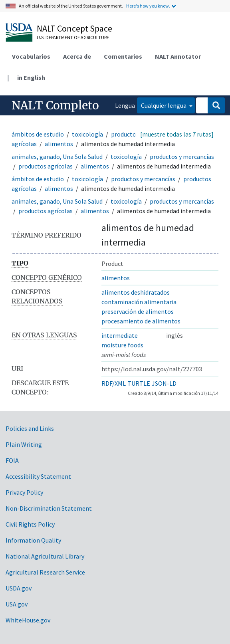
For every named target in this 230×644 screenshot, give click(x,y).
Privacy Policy (24, 492)
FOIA (12, 460)
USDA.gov (19, 588)
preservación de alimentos (138, 311)
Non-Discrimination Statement (49, 508)
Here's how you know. (148, 6)
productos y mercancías (182, 157)
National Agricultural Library (45, 556)
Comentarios (123, 56)
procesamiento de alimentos (141, 321)
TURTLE (139, 383)
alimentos (59, 144)
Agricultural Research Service (45, 572)
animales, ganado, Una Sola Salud (57, 157)
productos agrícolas (46, 166)
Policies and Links (30, 428)
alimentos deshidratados (136, 292)
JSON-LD (164, 383)
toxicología (87, 134)
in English (31, 77)
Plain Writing (24, 444)
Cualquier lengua (164, 105)
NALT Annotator (178, 56)
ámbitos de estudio (38, 134)
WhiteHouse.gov (28, 620)
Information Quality (33, 540)
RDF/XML (114, 383)
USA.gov (17, 604)
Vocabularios (31, 56)
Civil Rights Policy (30, 524)
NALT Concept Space (74, 28)
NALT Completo (55, 105)
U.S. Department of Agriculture (73, 37)
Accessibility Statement (38, 476)
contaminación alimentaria (139, 302)
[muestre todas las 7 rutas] (177, 134)
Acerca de (77, 56)
